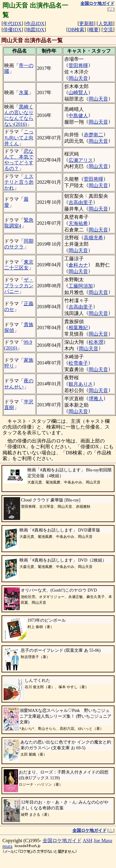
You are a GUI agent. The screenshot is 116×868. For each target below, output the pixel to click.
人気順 (106, 24)
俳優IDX (12, 30)
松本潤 (96, 342)
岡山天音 (78, 78)
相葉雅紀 (78, 328)
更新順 (86, 24)
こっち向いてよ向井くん (19, 137)
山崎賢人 (78, 92)
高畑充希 (93, 238)
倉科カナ (78, 265)
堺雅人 (96, 399)
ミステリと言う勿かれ (19, 182)
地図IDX (35, 30)
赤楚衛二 (93, 135)
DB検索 (76, 30)
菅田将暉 (78, 65)
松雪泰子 (78, 363)
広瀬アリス (81, 160)
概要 (94, 30)
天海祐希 (78, 223)
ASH (88, 841)
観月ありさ (81, 384)
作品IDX (35, 24)
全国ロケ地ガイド (62, 841)
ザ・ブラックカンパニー (19, 286)
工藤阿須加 (81, 286)
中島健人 (78, 116)
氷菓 (24, 92)
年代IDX (12, 24)
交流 (108, 30)
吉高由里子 (81, 202)
